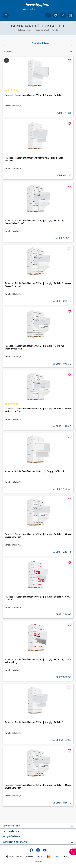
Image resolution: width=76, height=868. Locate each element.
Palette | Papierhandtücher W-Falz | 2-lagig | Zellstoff (35, 471)
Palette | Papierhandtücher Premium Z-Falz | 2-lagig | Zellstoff (35, 159)
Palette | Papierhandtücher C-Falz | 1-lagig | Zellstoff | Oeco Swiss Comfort (38, 787)
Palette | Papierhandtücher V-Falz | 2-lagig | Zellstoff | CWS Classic (37, 598)
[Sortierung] (38, 52)
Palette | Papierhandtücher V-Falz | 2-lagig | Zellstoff (34, 95)
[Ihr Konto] (63, 15)
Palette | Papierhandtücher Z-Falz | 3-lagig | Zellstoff (34, 722)
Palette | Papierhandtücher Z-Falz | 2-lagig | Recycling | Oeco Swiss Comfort (35, 222)
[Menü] (6, 15)
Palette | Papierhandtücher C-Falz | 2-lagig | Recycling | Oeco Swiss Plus (35, 347)
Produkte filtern (38, 43)
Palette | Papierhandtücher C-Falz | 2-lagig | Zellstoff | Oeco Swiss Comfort (38, 410)
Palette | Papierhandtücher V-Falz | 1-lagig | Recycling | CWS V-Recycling (38, 661)
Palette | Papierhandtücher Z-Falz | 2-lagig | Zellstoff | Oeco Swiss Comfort (38, 285)
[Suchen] (48, 15)
